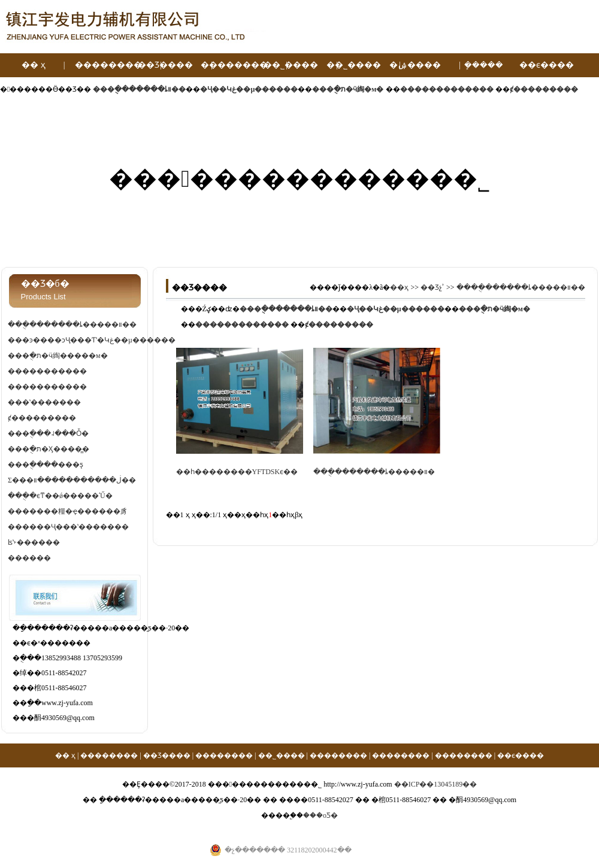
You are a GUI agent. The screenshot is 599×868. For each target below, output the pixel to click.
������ (29, 558)
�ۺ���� (415, 65)
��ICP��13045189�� (436, 784)
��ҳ (399, 287)
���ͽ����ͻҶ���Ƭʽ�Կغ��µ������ (92, 340)
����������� (47, 371)
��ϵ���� (547, 65)
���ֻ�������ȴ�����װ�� (72, 324)
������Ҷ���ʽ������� (68, 527)
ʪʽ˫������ (34, 542)
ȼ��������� (42, 418)
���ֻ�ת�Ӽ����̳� (49, 449)
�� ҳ (34, 65)
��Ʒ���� (165, 65)
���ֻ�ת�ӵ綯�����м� (58, 356)
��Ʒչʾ (432, 287)
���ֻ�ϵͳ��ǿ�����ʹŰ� (60, 496)
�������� (108, 65)
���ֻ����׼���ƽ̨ (46, 465)
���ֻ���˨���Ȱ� (48, 433)
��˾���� (291, 65)
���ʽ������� (44, 402)
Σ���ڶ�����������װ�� (72, 480)
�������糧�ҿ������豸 (68, 511)
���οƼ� (320, 815)
